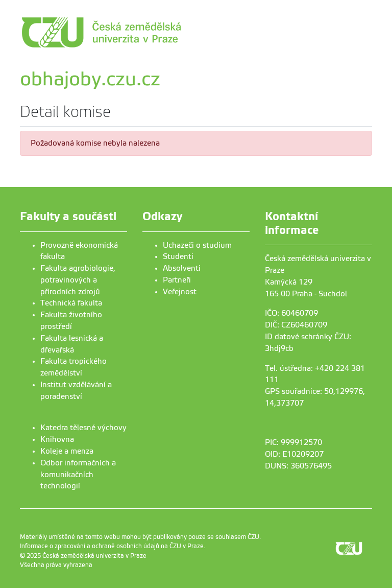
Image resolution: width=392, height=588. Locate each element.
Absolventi (182, 268)
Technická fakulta (71, 303)
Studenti (178, 256)
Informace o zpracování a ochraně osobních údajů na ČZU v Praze (112, 546)
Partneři (177, 280)
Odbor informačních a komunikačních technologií (78, 475)
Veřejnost (180, 292)
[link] (148, 32)
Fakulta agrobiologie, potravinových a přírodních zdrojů (78, 280)
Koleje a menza (67, 451)
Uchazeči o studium (197, 245)
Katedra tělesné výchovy (83, 428)
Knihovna (57, 439)
